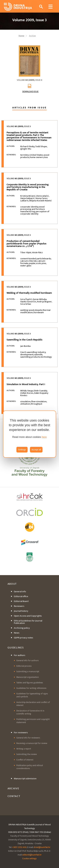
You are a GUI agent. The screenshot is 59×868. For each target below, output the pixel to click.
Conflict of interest (25, 760)
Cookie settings (29, 858)
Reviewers (19, 606)
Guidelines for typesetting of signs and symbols (32, 695)
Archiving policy (22, 628)
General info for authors (28, 660)
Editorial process (24, 666)
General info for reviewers (28, 738)
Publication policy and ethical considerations (30, 767)
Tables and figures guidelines (30, 683)
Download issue (30, 92)
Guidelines (16, 648)
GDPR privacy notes (23, 638)
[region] (30, 434)
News (17, 633)
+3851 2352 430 (19, 847)
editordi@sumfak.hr (32, 855)
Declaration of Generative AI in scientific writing (30, 712)
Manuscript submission (25, 779)
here (44, 437)
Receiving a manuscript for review (32, 743)
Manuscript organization (28, 677)
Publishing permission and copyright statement (33, 721)
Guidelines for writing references (31, 688)
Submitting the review (27, 754)
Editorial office (21, 596)
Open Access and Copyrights (28, 616)
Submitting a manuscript (28, 671)
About (12, 584)
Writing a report (24, 749)
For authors (20, 655)
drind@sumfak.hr (42, 847)
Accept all (36, 450)
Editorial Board (21, 601)
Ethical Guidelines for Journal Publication (28, 622)
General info (20, 592)
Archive (13, 789)
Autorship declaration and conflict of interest (33, 704)
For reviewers (21, 733)
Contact (14, 796)
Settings (22, 450)
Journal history (21, 611)
